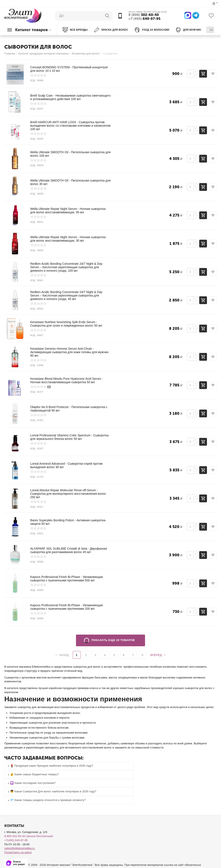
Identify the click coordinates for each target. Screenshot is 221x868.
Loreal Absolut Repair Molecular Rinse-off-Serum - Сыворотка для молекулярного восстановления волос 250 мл (68, 494)
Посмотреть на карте (18, 852)
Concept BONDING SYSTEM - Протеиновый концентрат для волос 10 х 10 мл (69, 69)
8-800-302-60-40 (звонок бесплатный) (29, 836)
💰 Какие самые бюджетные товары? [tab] (33, 775)
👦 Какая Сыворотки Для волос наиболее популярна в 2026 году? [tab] (51, 792)
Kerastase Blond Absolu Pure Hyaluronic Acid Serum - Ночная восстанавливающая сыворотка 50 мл (67, 380)
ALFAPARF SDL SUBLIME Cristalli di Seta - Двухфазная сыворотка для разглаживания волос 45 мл (69, 550)
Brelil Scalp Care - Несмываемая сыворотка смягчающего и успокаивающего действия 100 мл (70, 97)
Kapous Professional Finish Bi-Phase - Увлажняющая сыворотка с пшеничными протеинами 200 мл (66, 607)
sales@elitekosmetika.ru (20, 848)
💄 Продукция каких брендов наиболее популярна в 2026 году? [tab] (50, 766)
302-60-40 (144, 15)
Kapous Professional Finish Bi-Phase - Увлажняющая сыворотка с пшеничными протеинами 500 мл (66, 579)
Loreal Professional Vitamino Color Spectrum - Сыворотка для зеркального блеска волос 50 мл (69, 437)
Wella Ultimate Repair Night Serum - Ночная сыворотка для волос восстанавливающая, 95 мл (68, 211)
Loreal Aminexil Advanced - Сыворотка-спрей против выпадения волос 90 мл (66, 465)
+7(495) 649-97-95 (16, 840)
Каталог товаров (31, 30)
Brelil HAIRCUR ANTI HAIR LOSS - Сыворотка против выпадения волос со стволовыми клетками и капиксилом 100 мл (70, 126)
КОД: (33, 80)
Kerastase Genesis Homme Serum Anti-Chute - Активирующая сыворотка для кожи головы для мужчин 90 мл (69, 352)
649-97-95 (144, 19)
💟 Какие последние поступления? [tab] (31, 783)
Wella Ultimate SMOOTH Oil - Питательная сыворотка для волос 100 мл (70, 154)
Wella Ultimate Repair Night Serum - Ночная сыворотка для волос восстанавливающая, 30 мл (68, 239)
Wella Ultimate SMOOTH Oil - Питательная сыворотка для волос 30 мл (70, 182)
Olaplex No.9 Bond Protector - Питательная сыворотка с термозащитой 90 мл (69, 409)
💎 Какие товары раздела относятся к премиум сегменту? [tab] (46, 800)
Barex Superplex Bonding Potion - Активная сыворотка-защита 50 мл (68, 522)
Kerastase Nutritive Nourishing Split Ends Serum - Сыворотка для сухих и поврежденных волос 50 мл (66, 324)
